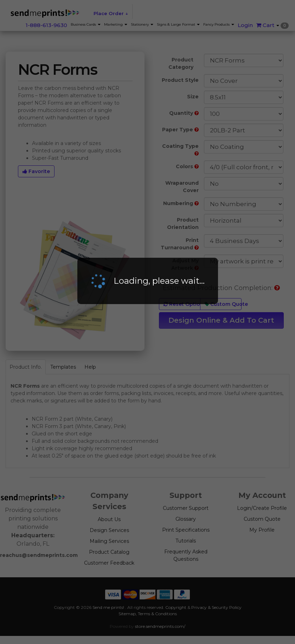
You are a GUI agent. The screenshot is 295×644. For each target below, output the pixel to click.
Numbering (181, 203)
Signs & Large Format (178, 24)
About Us (109, 519)
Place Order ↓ (111, 13)
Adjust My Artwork (185, 264)
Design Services (109, 530)
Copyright (176, 607)
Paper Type (180, 130)
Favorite (36, 171)
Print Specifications (186, 530)
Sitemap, (128, 614)
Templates (63, 367)
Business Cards (86, 24)
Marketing (116, 24)
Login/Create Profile (262, 508)
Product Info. (26, 367)
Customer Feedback (109, 563)
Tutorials (186, 541)
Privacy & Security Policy (216, 607)
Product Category (181, 63)
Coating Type (180, 149)
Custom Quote (223, 304)
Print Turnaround (180, 244)
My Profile (262, 530)
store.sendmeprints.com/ (160, 626)
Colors (187, 166)
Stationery (142, 24)
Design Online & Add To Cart (221, 320)
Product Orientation (183, 224)
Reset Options (182, 304)
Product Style (180, 80)
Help (90, 367)
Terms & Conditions (157, 614)
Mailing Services (109, 541)
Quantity (184, 113)
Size (193, 97)
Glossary (186, 519)
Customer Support (186, 508)
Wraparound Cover (182, 187)
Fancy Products (219, 24)
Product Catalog (109, 552)
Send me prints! (108, 607)
